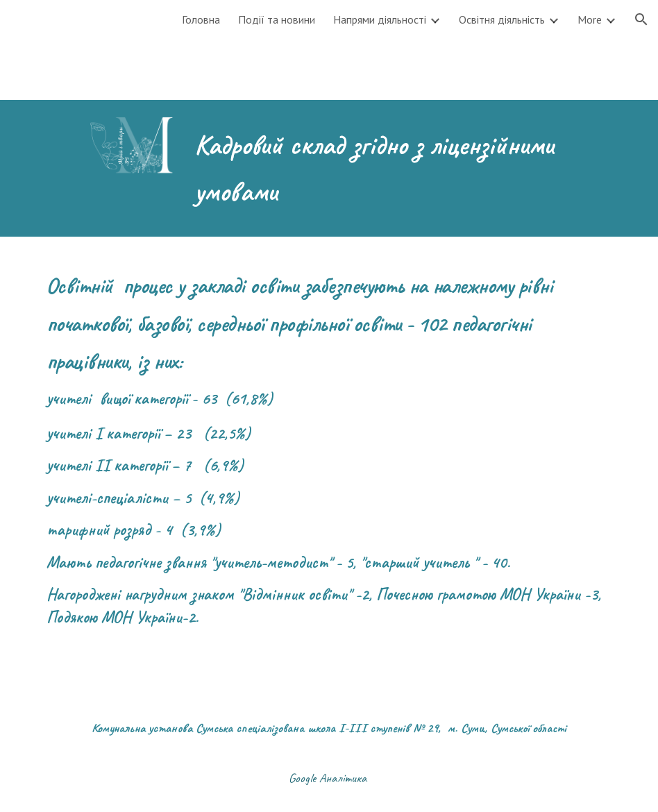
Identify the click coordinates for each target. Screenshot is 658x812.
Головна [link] (201, 19)
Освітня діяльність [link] (502, 19)
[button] (641, 19)
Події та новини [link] (277, 19)
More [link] (590, 19)
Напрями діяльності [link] (380, 19)
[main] (379, 168)
